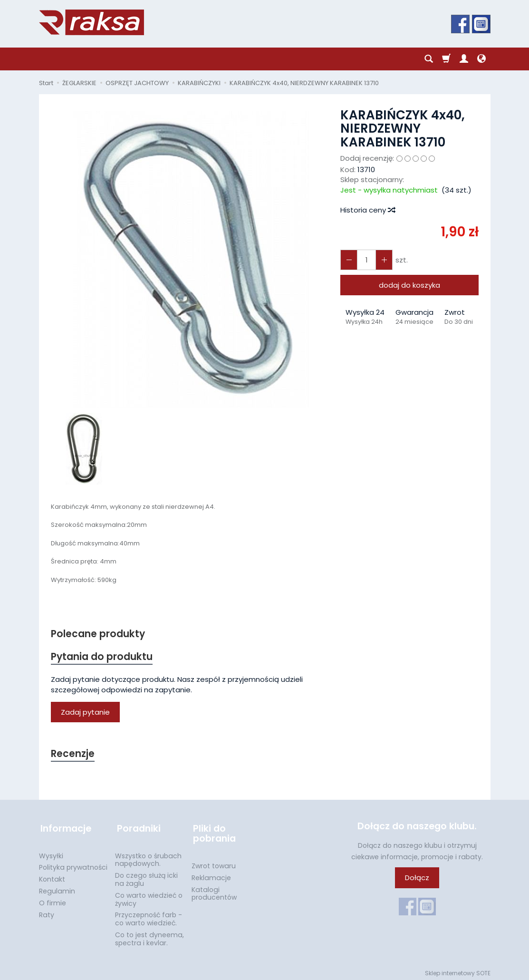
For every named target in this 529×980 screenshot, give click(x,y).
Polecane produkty (98, 634)
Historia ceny (367, 210)
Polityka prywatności (73, 864)
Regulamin (57, 888)
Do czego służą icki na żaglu (146, 877)
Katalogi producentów (214, 891)
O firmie (53, 900)
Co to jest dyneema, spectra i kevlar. (149, 936)
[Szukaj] (429, 59)
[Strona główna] (91, 22)
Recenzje (73, 755)
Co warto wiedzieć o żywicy (149, 897)
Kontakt (52, 876)
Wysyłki (51, 853)
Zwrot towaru (214, 863)
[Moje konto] (464, 59)
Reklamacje (211, 875)
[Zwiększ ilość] (348, 260)
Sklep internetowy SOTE (458, 970)
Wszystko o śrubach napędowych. (148, 857)
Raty (47, 912)
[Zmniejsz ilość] (383, 260)
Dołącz (417, 879)
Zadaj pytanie (85, 713)
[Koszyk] (446, 59)
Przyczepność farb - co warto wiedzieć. (149, 916)
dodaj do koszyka (409, 285)
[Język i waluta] (481, 59)
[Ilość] (365, 260)
